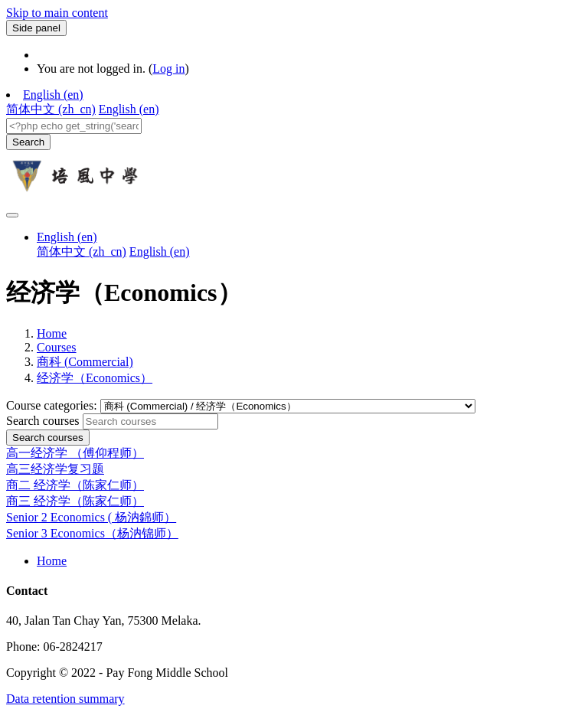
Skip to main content (57, 13)
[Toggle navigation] (12, 215)
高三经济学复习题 (55, 469)
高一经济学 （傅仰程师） (75, 453)
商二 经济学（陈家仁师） (75, 485)
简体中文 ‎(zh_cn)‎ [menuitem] (51, 109)
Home (52, 333)
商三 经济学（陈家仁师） (75, 501)
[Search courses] (150, 421)
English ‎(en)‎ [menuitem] (129, 109)
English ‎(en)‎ (53, 95)
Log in (168, 69)
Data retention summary (65, 699)
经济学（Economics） (95, 378)
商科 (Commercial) (85, 362)
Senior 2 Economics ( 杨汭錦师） (91, 517)
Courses (57, 347)
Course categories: (53, 405)
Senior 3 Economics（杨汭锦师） (92, 533)
